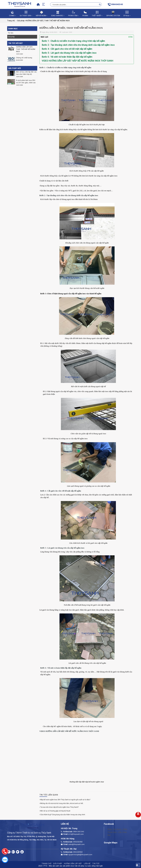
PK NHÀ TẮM (73, 14)
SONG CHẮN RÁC (58, 14)
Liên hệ (87, 863)
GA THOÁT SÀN (26, 14)
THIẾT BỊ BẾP (97, 14)
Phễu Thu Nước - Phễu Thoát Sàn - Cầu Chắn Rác (117, 832)
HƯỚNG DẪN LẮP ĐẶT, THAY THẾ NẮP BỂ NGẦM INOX (26, 49)
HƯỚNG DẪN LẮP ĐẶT (73, 863)
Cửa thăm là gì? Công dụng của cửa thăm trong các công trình (62, 815)
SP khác (127, 14)
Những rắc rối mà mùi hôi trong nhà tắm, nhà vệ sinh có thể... (62, 803)
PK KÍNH (85, 14)
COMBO (13, 14)
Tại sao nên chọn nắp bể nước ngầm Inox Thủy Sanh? (59, 807)
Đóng (130, 37)
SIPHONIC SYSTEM (113, 14)
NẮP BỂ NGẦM (42, 14)
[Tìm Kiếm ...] (76, 4)
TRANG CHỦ (46, 863)
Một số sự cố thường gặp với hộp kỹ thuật (55, 811)
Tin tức (11, 33)
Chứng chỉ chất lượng (24, 58)
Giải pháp (11, 37)
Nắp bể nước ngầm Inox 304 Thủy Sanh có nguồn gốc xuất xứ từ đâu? (65, 800)
